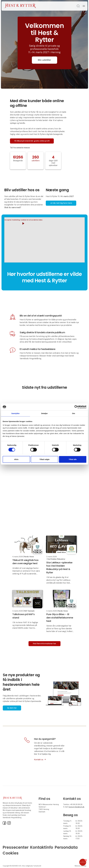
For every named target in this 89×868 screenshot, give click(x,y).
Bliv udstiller (44, 60)
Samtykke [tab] (15, 413)
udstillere (36, 161)
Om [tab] (74, 413)
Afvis (16, 459)
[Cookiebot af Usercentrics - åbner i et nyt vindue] (76, 407)
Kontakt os (39, 760)
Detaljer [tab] (44, 413)
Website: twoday (80, 866)
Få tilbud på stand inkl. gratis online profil (32, 141)
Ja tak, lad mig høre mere (61, 203)
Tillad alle (73, 459)
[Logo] (20, 6)
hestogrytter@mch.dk (76, 807)
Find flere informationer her (44, 644)
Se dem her (12, 708)
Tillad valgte (44, 459)
